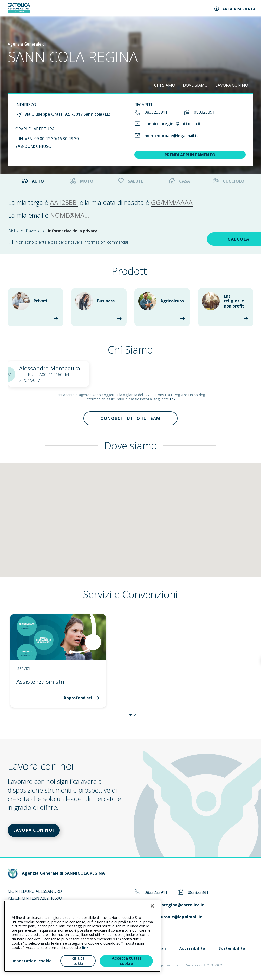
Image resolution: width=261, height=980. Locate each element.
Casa (179, 181)
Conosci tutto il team (130, 419)
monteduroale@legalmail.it (171, 136)
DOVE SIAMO (195, 85)
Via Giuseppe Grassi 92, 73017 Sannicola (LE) (67, 114)
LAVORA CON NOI (232, 85)
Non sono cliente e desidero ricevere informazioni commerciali (72, 242)
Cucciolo (228, 181)
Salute (130, 181)
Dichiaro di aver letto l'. (53, 231)
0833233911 (156, 112)
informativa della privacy (73, 231)
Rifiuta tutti (78, 961)
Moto (82, 181)
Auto (33, 181)
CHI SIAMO (165, 85)
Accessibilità (192, 951)
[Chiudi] (152, 906)
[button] (130, 716)
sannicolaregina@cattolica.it (173, 124)
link (173, 399)
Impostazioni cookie (32, 961)
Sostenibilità (232, 951)
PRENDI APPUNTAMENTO (190, 155)
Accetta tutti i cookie (126, 961)
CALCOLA (217, 239)
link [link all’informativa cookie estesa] (85, 948)
